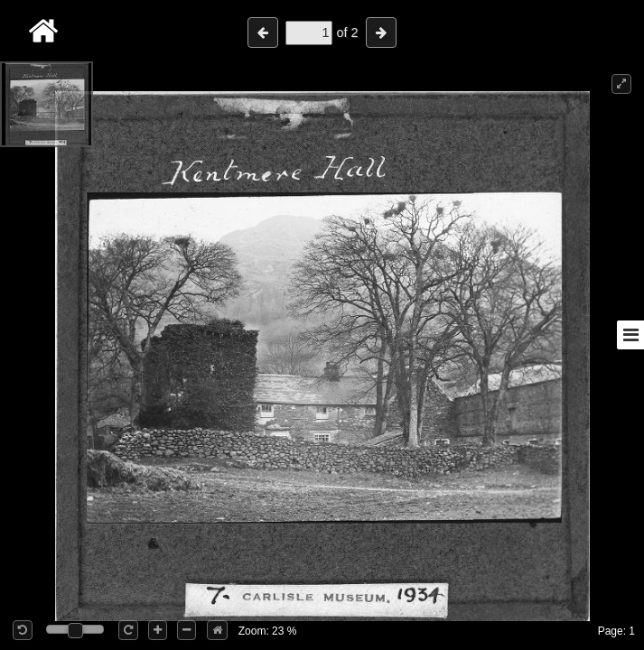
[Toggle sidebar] (630, 335)
